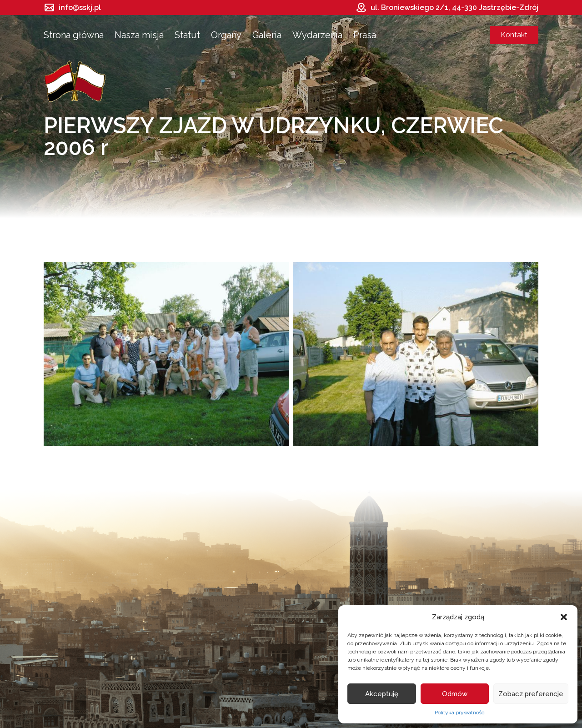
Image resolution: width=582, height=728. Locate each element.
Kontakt (514, 35)
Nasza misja (139, 35)
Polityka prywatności (460, 713)
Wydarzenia (317, 35)
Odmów (455, 694)
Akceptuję (382, 694)
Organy (226, 35)
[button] (564, 617)
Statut (187, 35)
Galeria (267, 35)
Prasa (365, 35)
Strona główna (74, 35)
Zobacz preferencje (531, 694)
